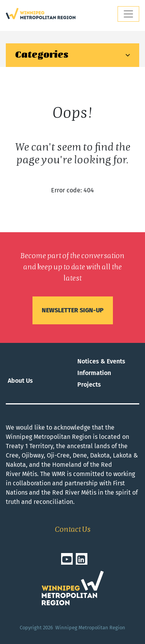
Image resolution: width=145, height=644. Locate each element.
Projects (89, 385)
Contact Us (73, 530)
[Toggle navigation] (128, 14)
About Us (20, 381)
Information (94, 373)
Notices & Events (101, 361)
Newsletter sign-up (73, 310)
